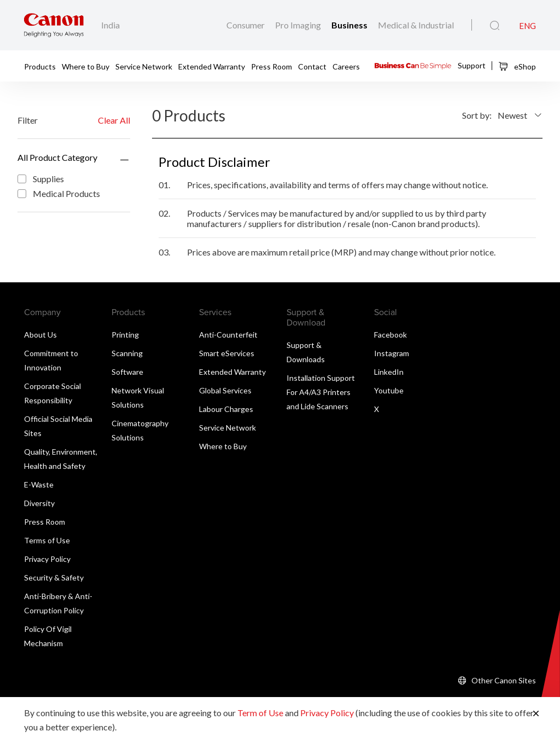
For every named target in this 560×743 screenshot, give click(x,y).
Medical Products (59, 193)
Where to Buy (86, 66)
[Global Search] (495, 26)
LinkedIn (389, 372)
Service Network (144, 66)
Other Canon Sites (504, 680)
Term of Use (260, 713)
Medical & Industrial (416, 25)
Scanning (127, 353)
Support (472, 65)
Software (127, 372)
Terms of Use (47, 540)
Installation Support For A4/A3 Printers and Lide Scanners (321, 392)
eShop (517, 66)
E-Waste (39, 484)
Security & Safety (54, 577)
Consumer (246, 25)
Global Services (225, 390)
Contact (312, 66)
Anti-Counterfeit (228, 335)
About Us (40, 335)
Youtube (389, 390)
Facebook (390, 335)
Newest (512, 115)
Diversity (39, 503)
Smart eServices (227, 353)
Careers (346, 66)
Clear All (114, 120)
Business (350, 25)
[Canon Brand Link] (54, 25)
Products (40, 66)
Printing (125, 335)
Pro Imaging (299, 25)
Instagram (392, 353)
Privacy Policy (47, 559)
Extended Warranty (212, 66)
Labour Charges (226, 409)
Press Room (272, 66)
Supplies (41, 179)
